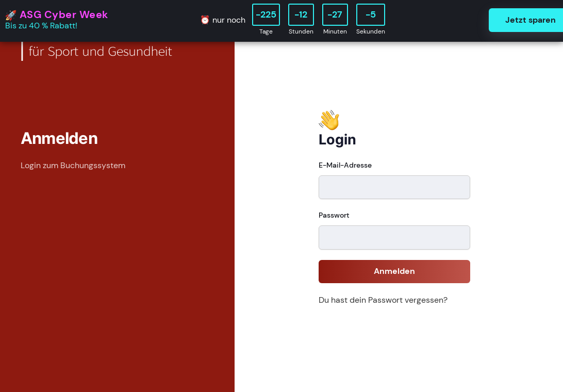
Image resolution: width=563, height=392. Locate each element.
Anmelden (394, 271)
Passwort (334, 215)
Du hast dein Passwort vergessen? (383, 300)
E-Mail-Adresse (345, 165)
